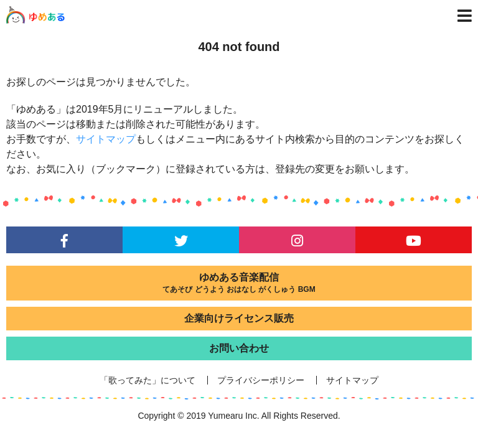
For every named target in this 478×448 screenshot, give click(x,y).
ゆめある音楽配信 (239, 283)
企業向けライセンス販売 (239, 318)
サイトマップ (106, 139)
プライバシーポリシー (261, 380)
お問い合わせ (239, 348)
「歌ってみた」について (148, 380)
